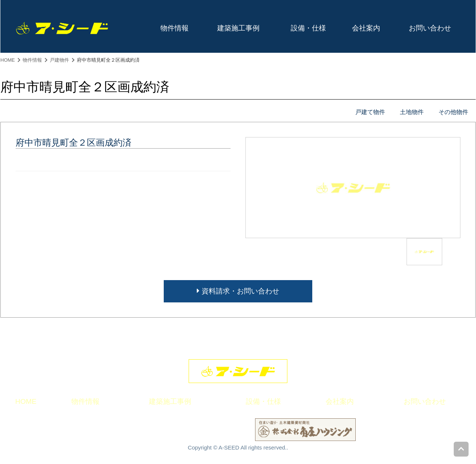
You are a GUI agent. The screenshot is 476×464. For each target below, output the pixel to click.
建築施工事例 (238, 28)
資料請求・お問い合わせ (238, 291)
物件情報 (175, 28)
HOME (8, 60)
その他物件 (453, 112)
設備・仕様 (308, 28)
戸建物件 (59, 60)
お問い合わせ (430, 28)
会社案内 (366, 28)
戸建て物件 (370, 112)
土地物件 (412, 112)
